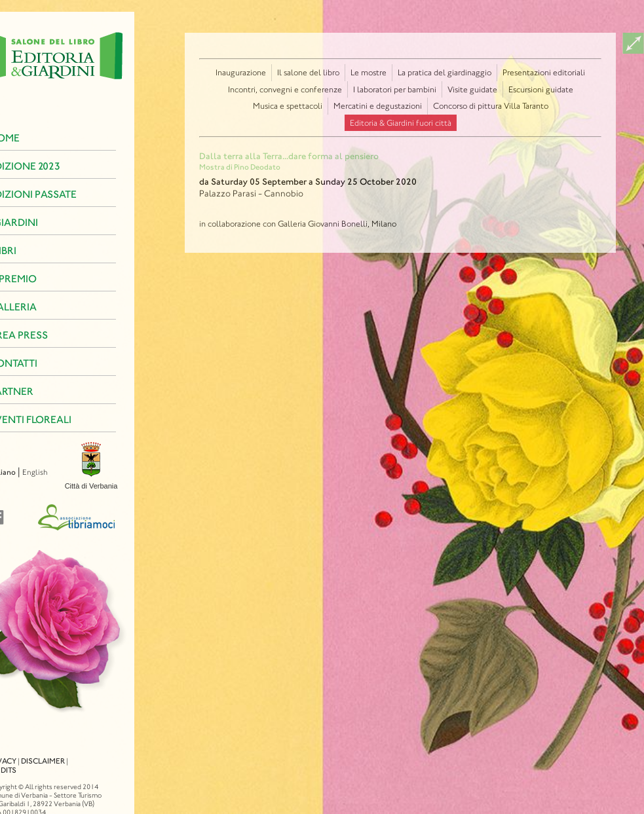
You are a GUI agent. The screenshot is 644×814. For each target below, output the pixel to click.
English (18, 472)
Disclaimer (26, 749)
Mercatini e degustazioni (378, 106)
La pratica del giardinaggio (445, 72)
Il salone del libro (308, 72)
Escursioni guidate (541, 89)
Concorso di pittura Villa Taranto (491, 106)
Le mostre (369, 72)
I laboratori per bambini (395, 89)
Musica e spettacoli (288, 106)
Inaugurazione (241, 72)
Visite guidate (472, 89)
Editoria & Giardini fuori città (401, 123)
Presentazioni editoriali (544, 72)
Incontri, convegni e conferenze (285, 89)
